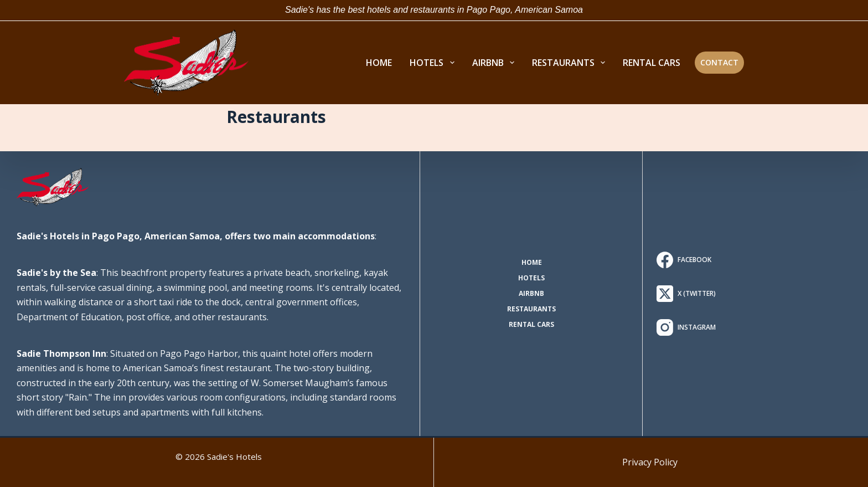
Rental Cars (531, 325)
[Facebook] (686, 260)
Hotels (531, 278)
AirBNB (531, 294)
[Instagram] (686, 327)
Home (532, 263)
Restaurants (531, 309)
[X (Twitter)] (686, 294)
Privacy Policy (650, 462)
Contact (719, 62)
